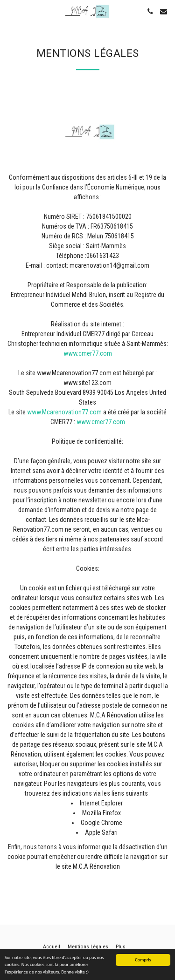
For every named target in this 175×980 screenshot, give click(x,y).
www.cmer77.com (88, 353)
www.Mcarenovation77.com (64, 412)
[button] (10, 11)
